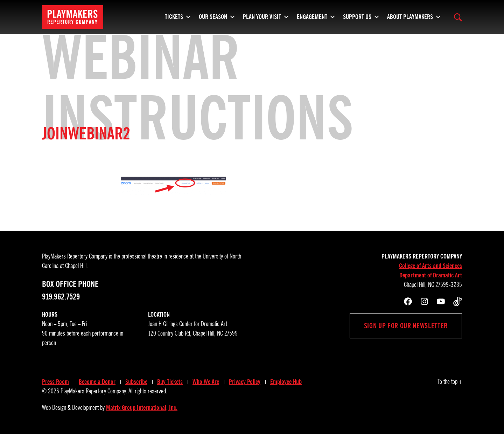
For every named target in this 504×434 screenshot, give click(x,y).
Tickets (174, 19)
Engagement (312, 19)
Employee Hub (286, 382)
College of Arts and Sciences (430, 266)
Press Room (55, 382)
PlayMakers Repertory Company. (94, 391)
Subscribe (136, 382)
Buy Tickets (170, 382)
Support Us (357, 19)
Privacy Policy (245, 382)
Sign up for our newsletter (406, 326)
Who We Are (206, 382)
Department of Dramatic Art (431, 275)
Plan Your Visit (262, 19)
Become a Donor (97, 382)
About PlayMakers (410, 19)
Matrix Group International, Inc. (142, 408)
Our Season (213, 19)
